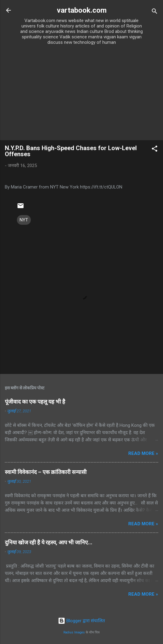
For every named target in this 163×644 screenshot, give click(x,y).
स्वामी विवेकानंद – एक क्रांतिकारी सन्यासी (46, 472)
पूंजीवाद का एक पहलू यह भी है (35, 402)
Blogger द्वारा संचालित (81, 621)
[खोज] (155, 12)
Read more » (143, 453)
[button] (155, 150)
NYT (24, 220)
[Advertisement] (81, 95)
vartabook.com (82, 10)
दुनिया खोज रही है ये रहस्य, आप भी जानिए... (49, 542)
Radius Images (74, 632)
